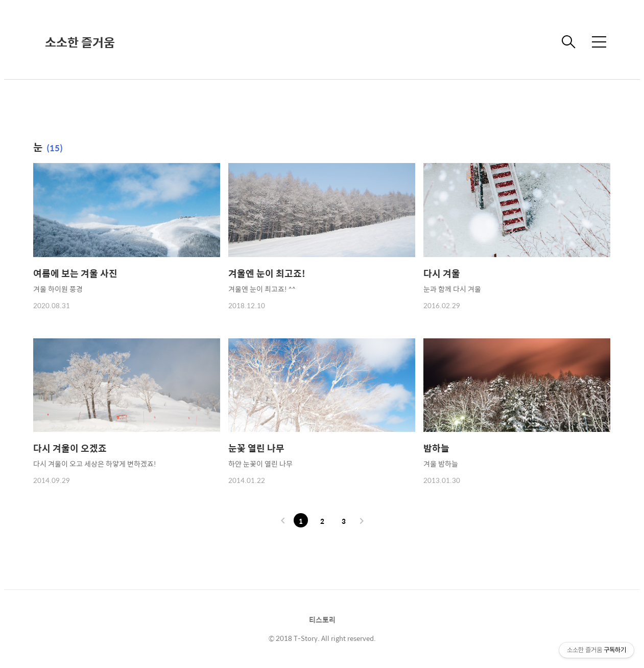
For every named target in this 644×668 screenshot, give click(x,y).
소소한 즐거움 (80, 42)
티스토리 (322, 619)
